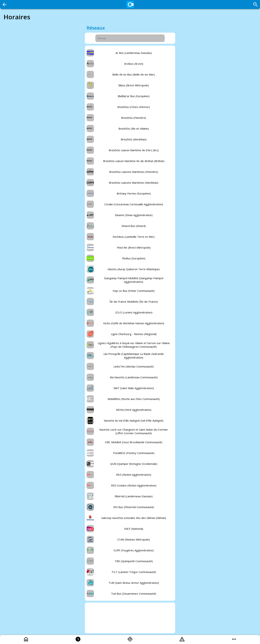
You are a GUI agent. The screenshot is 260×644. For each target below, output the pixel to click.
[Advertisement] (130, 618)
